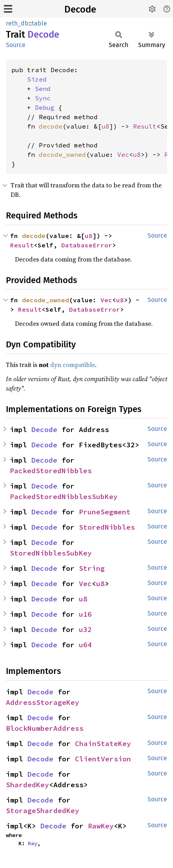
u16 (85, 614)
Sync (43, 98)
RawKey (101, 826)
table (39, 23)
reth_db (17, 23)
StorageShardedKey (43, 811)
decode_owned (62, 154)
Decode (80, 9)
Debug (45, 107)
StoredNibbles (107, 527)
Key (33, 843)
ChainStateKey (103, 744)
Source (16, 45)
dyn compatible (73, 365)
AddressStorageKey (43, 702)
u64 (85, 645)
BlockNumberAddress (45, 728)
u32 (85, 629)
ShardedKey (27, 785)
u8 (106, 126)
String (92, 568)
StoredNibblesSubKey (51, 553)
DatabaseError (87, 245)
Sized (37, 79)
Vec (123, 154)
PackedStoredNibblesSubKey (64, 497)
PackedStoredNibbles (51, 471)
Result (145, 126)
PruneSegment (105, 512)
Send (43, 89)
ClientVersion (103, 759)
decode (51, 126)
